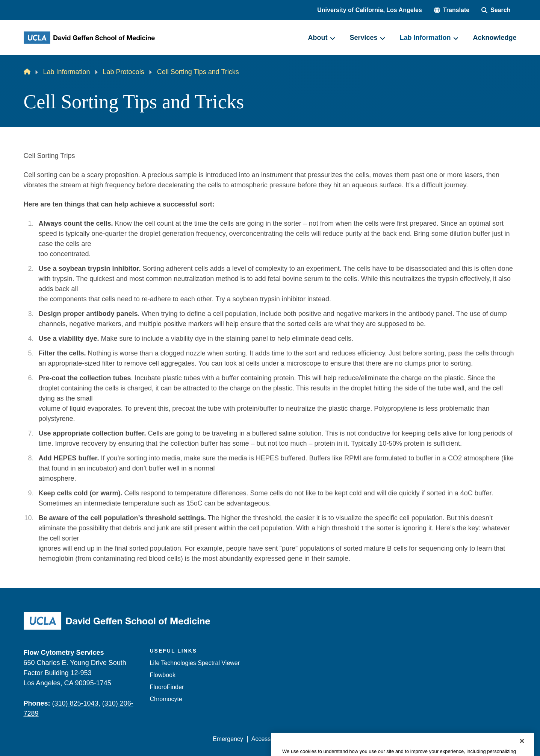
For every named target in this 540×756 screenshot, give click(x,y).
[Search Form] (496, 10)
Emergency (228, 739)
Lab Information (67, 72)
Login (445, 739)
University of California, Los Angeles (370, 10)
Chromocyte (166, 699)
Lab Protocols (124, 72)
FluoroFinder (167, 687)
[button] (452, 10)
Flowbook (163, 675)
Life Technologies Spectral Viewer (195, 663)
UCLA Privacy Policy (320, 739)
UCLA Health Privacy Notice (393, 739)
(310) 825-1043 (75, 703)
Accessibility (268, 739)
